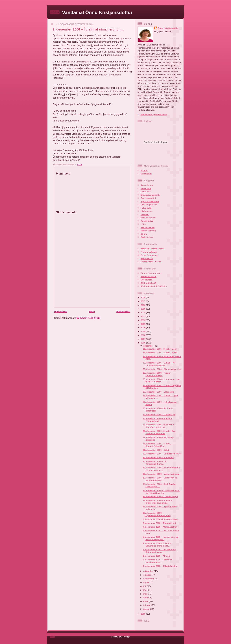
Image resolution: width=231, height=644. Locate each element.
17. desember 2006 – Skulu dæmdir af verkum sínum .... (162, 469)
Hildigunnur (147, 211)
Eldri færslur (123, 311)
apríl (146, 598)
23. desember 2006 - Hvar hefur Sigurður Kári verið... (158, 426)
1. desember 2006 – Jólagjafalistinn (160, 566)
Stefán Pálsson (148, 231)
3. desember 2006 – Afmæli (156, 556)
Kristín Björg (147, 221)
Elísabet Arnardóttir (150, 195)
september (149, 579)
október (147, 575)
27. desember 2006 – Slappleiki (158, 392)
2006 (143, 343)
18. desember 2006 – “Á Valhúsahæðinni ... (155, 463)
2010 (143, 328)
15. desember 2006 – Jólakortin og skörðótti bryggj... (160, 479)
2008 (143, 335)
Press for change (149, 255)
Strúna (144, 234)
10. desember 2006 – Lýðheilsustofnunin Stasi (157, 514)
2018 (143, 297)
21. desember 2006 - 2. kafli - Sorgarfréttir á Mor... (157, 445)
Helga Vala (146, 208)
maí (145, 594)
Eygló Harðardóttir (150, 201)
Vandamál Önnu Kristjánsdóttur (97, 12)
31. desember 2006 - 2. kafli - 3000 (160, 353)
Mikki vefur (146, 174)
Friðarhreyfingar (149, 252)
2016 (143, 305)
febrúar (147, 605)
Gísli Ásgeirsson (149, 205)
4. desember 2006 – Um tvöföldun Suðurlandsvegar (160, 551)
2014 (143, 313)
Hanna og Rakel (149, 276)
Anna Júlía (146, 188)
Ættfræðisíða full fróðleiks (154, 286)
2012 (143, 320)
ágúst (146, 582)
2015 (143, 309)
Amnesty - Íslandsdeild (152, 249)
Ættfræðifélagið (148, 283)
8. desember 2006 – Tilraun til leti (159, 523)
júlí (145, 586)
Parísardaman (148, 227)
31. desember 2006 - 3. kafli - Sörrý (160, 349)
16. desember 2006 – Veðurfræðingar (161, 474)
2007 (143, 339)
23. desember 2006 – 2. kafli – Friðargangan (157, 420)
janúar (147, 609)
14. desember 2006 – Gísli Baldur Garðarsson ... (159, 485)
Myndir (144, 170)
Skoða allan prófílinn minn (154, 115)
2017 (143, 301)
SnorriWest (146, 280)
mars (146, 601)
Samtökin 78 (147, 258)
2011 (143, 324)
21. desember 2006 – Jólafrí (156, 450)
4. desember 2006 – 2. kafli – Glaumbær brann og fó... (157, 544)
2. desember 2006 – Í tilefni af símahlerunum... (88, 29)
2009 (143, 331)
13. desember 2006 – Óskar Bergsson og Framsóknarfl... (161, 492)
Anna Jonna (147, 185)
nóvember (149, 571)
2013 (143, 316)
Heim (92, 311)
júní (145, 590)
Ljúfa (143, 224)
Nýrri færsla (61, 311)
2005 (143, 614)
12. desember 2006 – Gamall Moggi (160, 496)
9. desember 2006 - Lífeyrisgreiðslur (161, 519)
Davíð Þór (146, 192)
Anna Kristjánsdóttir (168, 28)
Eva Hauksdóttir (149, 198)
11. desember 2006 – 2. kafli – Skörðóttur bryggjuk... (157, 502)
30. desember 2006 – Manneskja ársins (162, 369)
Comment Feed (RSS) (89, 318)
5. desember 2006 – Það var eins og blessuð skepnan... (161, 538)
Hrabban (145, 214)
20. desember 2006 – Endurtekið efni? (162, 454)
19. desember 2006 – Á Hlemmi (158, 457)
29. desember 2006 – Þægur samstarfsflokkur (157, 374)
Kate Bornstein (148, 218)
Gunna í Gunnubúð (150, 273)
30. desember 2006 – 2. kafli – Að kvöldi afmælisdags (159, 364)
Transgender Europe (151, 262)
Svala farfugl (147, 237)
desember (149, 346)
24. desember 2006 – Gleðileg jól (159, 415)
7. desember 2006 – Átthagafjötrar (160, 527)
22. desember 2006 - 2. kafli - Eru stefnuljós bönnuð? (159, 432)
